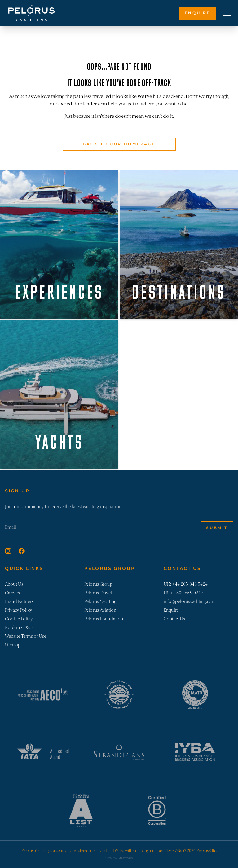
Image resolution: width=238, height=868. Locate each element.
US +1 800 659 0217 (183, 593)
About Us (14, 584)
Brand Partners (19, 602)
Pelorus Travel (98, 593)
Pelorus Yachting (100, 602)
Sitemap (13, 645)
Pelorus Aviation (100, 610)
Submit (217, 528)
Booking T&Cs (19, 628)
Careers (12, 593)
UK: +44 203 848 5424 (186, 584)
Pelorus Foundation (104, 619)
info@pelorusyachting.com (190, 602)
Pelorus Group (99, 584)
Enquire (198, 13)
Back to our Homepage (119, 144)
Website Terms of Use (26, 636)
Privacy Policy (19, 610)
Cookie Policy (19, 619)
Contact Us (174, 619)
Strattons (125, 858)
